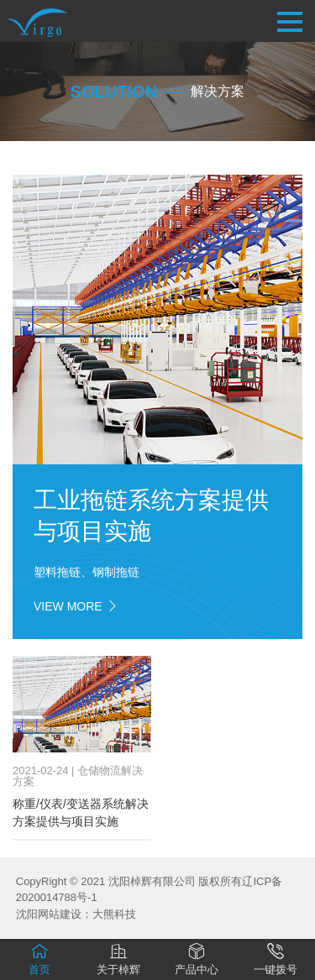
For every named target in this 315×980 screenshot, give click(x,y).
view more (76, 606)
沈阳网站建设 (49, 914)
